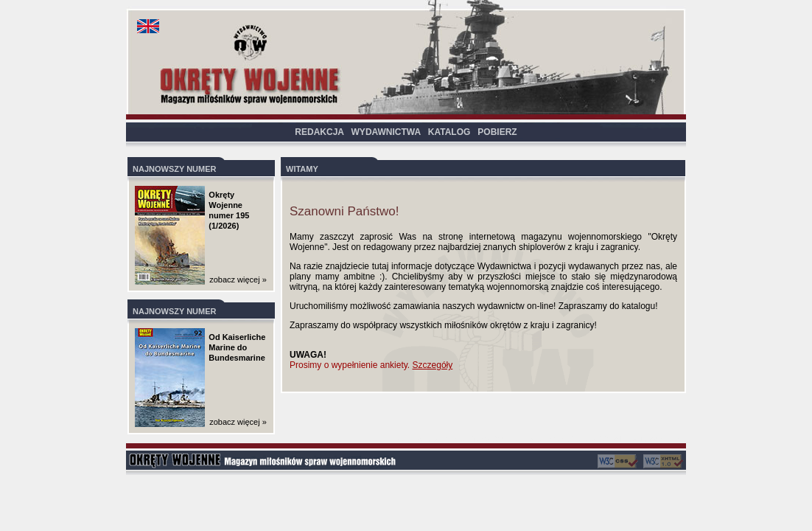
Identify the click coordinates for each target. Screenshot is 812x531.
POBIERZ (497, 132)
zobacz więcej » (238, 280)
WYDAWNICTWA (386, 132)
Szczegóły (433, 365)
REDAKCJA (319, 132)
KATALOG (449, 132)
